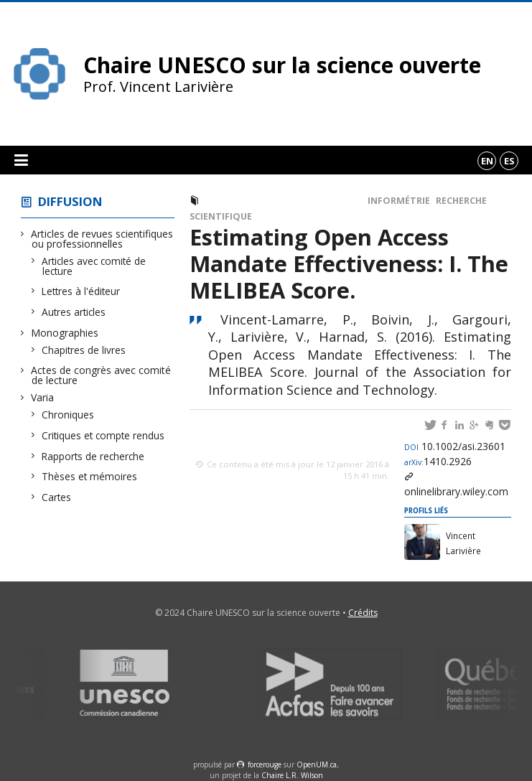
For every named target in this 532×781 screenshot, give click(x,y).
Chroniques (68, 415)
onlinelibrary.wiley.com (456, 491)
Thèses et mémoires (90, 476)
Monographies (65, 333)
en (487, 161)
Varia (43, 397)
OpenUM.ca (317, 764)
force (265, 764)
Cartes (57, 497)
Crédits (363, 613)
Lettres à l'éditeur (81, 291)
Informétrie (399, 201)
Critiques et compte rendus (103, 435)
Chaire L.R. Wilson (292, 775)
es (509, 161)
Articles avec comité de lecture (94, 266)
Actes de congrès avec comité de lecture (101, 375)
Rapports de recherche (93, 456)
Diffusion (70, 201)
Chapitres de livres (84, 350)
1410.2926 (438, 461)
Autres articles (74, 312)
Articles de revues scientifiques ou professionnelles (102, 239)
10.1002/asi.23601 (455, 446)
